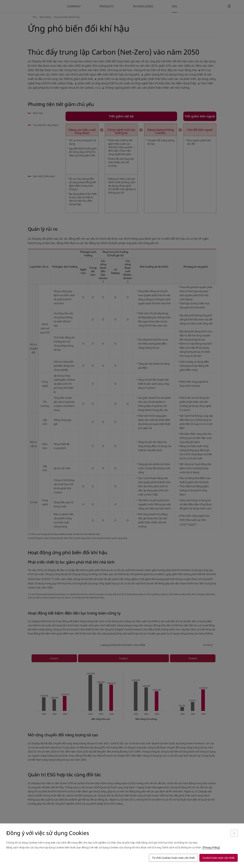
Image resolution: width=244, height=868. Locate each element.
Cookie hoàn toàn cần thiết (219, 858)
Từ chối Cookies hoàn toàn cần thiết (173, 858)
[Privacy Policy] (211, 847)
